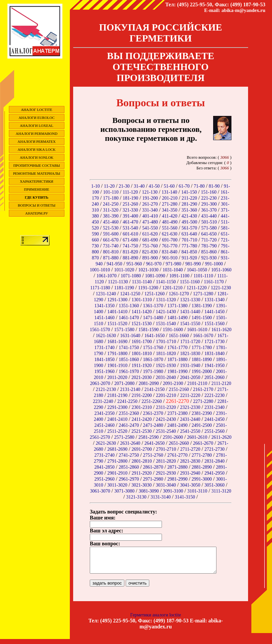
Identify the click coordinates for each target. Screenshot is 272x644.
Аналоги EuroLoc (37, 118)
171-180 (111, 198)
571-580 (209, 228)
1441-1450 (215, 312)
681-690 (150, 240)
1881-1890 (202, 360)
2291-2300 (118, 407)
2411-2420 (142, 419)
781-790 (209, 246)
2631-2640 (130, 443)
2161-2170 (203, 389)
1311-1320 (166, 300)
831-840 (170, 252)
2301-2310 (142, 407)
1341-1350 (105, 306)
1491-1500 (202, 318)
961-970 (154, 264)
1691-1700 (142, 342)
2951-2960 (105, 479)
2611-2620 (221, 437)
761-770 (170, 246)
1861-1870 (153, 360)
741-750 (131, 246)
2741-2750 (129, 455)
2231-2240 (103, 401)
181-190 (131, 198)
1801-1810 (142, 354)
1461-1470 (129, 318)
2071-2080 (125, 383)
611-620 (150, 234)
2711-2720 (190, 449)
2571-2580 (124, 437)
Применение (37, 189)
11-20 (109, 186)
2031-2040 (166, 377)
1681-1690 (118, 342)
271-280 (170, 204)
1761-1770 (177, 348)
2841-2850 (105, 467)
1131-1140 (142, 282)
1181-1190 (124, 288)
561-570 (189, 228)
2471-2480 (153, 425)
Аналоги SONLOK (37, 157)
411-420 (170, 216)
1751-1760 (153, 348)
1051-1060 (221, 270)
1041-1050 (197, 270)
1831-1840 (215, 354)
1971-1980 (153, 371)
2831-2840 (215, 461)
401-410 (150, 216)
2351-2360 (129, 413)
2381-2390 (202, 413)
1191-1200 (148, 288)
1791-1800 (118, 354)
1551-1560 (215, 324)
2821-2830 (190, 461)
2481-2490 (177, 425)
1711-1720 (190, 342)
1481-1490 (177, 318)
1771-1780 (202, 348)
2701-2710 (166, 449)
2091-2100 (173, 383)
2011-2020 (117, 377)
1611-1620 (221, 330)
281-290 (189, 204)
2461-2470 (129, 425)
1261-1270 (179, 294)
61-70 (184, 186)
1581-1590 (148, 330)
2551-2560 (215, 431)
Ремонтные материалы (37, 173)
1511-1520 (117, 324)
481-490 (170, 222)
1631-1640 (130, 336)
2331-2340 (215, 407)
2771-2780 (202, 455)
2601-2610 (197, 437)
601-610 (131, 234)
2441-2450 (215, 419)
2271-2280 (203, 401)
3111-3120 (221, 491)
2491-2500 (202, 425)
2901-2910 (118, 473)
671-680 (131, 240)
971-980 (173, 264)
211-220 (189, 198)
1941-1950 (215, 366)
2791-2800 (118, 461)
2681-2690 (118, 449)
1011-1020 (124, 270)
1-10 (95, 186)
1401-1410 (118, 312)
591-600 (111, 234)
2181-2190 (118, 395)
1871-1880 (177, 360)
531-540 (131, 228)
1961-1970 (129, 371)
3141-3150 (185, 497)
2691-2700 (142, 449)
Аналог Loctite (37, 110)
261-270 (150, 204)
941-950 (115, 264)
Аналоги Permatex (37, 141)
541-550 (150, 228)
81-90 (214, 186)
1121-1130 (118, 282)
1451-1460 (105, 318)
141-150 (189, 192)
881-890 (131, 258)
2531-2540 (166, 431)
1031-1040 (173, 270)
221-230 (209, 198)
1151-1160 (190, 282)
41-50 (154, 186)
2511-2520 (117, 431)
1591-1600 (173, 330)
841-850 (189, 252)
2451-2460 (105, 425)
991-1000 (214, 264)
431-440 (209, 216)
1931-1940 (190, 366)
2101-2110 (197, 383)
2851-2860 (129, 467)
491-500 (189, 222)
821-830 (150, 252)
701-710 (189, 240)
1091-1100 (179, 276)
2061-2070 (100, 383)
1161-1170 (214, 282)
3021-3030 (141, 485)
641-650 (209, 234)
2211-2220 (190, 395)
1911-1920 (142, 366)
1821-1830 (190, 354)
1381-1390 (202, 306)
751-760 (150, 246)
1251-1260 (154, 294)
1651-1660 (179, 336)
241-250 (111, 204)
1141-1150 (166, 282)
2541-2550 (190, 431)
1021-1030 (148, 270)
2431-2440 (190, 419)
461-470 (131, 222)
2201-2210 (166, 395)
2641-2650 (154, 443)
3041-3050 (190, 485)
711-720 (209, 240)
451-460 (111, 222)
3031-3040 (166, 485)
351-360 (189, 210)
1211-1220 (197, 288)
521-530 (111, 228)
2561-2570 (100, 437)
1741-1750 (129, 348)
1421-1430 (166, 312)
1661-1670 (203, 336)
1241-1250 (130, 294)
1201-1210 (172, 288)
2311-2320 (166, 407)
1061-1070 (107, 276)
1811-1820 (166, 354)
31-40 (139, 186)
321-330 (130, 210)
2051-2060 (215, 377)
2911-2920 (142, 473)
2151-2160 (179, 389)
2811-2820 (166, 461)
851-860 (209, 252)
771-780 (189, 246)
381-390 (111, 216)
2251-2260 (152, 401)
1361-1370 (153, 306)
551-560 (170, 228)
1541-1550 (190, 324)
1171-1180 (100, 288)
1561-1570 (100, 330)
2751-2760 (153, 455)
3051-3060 (215, 485)
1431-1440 (190, 312)
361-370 (209, 210)
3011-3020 (117, 485)
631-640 (189, 234)
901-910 (170, 258)
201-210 (170, 198)
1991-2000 (202, 371)
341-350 (170, 210)
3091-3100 (173, 491)
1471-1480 (153, 318)
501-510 (209, 222)
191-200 (150, 198)
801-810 (111, 252)
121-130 (150, 192)
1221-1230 (221, 288)
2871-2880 (177, 467)
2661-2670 (203, 443)
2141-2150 (154, 389)
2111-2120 (221, 383)
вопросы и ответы (37, 205)
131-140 (169, 192)
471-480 (150, 222)
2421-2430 (166, 419)
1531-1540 (166, 324)
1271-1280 (203, 294)
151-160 (209, 192)
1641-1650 (154, 336)
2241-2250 (128, 401)
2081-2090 (149, 383)
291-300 (209, 204)
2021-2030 (141, 377)
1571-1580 (124, 330)
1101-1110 (203, 276)
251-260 (131, 204)
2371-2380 (177, 413)
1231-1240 (106, 294)
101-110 (111, 192)
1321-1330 (190, 300)
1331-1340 (215, 300)
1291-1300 (118, 300)
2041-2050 (190, 377)
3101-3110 (197, 491)
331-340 (150, 210)
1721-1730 (215, 342)
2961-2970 (129, 479)
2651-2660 (179, 443)
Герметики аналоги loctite (156, 620)
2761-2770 (177, 455)
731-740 (111, 246)
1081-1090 (155, 276)
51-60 (169, 186)
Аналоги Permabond (36, 134)
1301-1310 (142, 300)
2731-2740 (105, 455)
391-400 (131, 216)
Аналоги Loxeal (37, 126)
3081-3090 (149, 491)
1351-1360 (129, 306)
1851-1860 (129, 360)
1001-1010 (100, 270)
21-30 (124, 186)
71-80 (199, 186)
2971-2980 (153, 479)
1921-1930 (166, 366)
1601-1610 (197, 330)
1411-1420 (142, 312)
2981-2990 (177, 479)
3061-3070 (100, 491)
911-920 (189, 258)
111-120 (130, 192)
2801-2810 (142, 461)
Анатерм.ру (37, 213)
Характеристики (37, 181)
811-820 (130, 252)
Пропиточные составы (37, 165)
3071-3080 (125, 491)
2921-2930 (166, 473)
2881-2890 (202, 467)
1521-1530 (141, 324)
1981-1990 (177, 371)
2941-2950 (215, 473)
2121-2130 (106, 389)
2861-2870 (153, 467)
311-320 (111, 210)
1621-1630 (106, 336)
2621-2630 (106, 443)
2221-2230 (215, 395)
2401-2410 (118, 419)
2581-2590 (148, 437)
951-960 (134, 264)
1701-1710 (166, 342)
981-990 (193, 264)
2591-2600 (173, 437)
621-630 (170, 234)
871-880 (111, 258)
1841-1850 (105, 360)
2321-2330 (190, 407)
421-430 (189, 216)
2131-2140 (130, 389)
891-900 (150, 258)
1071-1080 (131, 276)
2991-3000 (202, 479)
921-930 (209, 258)
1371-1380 (177, 306)
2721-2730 (215, 449)
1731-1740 (105, 348)
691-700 (170, 240)
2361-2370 (153, 413)
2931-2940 (190, 473)
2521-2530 (141, 431)
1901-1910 (118, 366)
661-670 (111, 240)
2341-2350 (105, 413)
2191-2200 (142, 395)
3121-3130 (136, 497)
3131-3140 (161, 497)
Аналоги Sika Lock (37, 149)
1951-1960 (105, 371)
